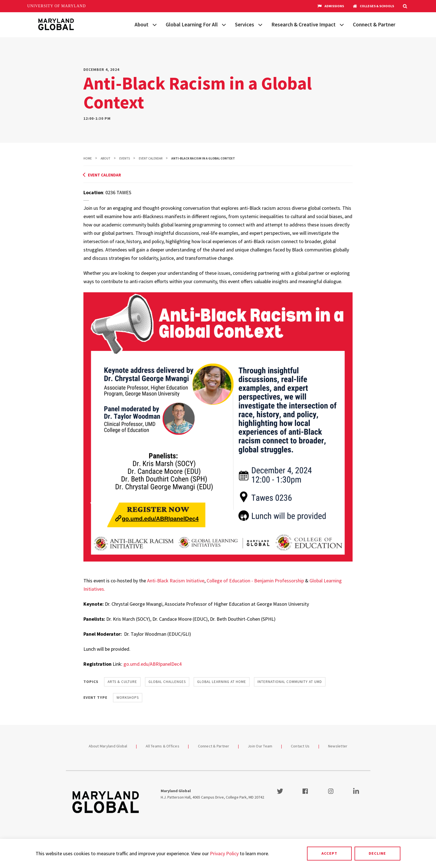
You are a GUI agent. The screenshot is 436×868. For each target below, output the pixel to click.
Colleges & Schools (373, 6)
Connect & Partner (374, 24)
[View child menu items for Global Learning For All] (224, 24)
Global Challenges (167, 682)
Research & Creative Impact (304, 24)
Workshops (128, 698)
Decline (377, 853)
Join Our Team (260, 746)
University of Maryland (57, 6)
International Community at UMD (290, 682)
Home (88, 158)
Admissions (331, 6)
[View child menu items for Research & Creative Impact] (342, 24)
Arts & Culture (122, 682)
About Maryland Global (108, 746)
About (142, 24)
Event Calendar (151, 158)
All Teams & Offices (163, 746)
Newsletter (338, 746)
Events (125, 158)
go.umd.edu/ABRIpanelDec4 (153, 664)
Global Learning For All (192, 24)
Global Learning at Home (222, 682)
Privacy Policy (224, 853)
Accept (329, 853)
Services (245, 24)
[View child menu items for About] (155, 24)
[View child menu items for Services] (260, 24)
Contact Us (300, 746)
